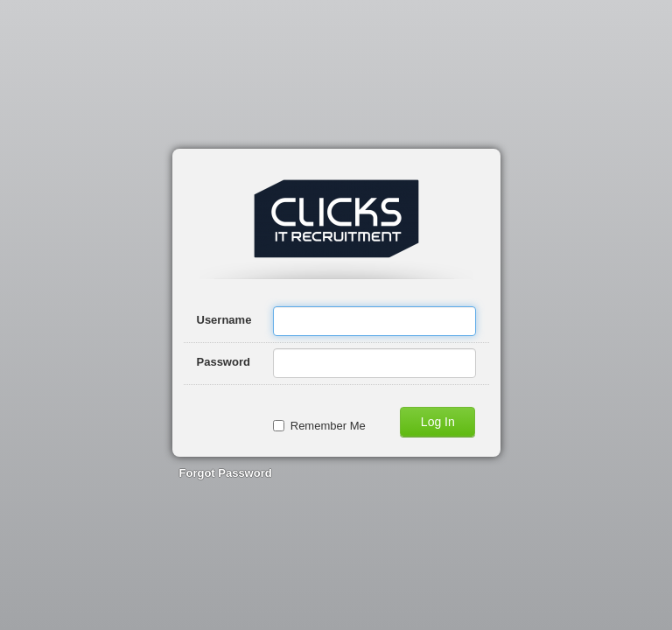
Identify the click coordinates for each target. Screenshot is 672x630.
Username (224, 320)
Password (224, 362)
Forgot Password (226, 473)
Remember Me (319, 426)
